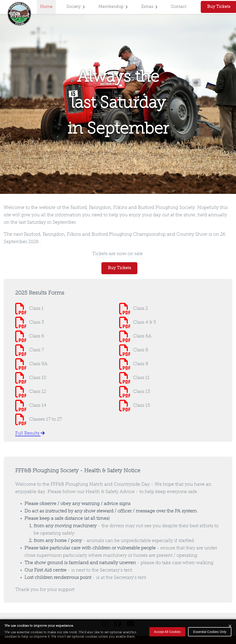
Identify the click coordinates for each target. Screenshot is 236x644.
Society (75, 7)
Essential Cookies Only (210, 632)
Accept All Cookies (167, 632)
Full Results (30, 433)
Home (46, 7)
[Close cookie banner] (230, 626)
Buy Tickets (119, 268)
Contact (179, 7)
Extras (149, 7)
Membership (113, 7)
